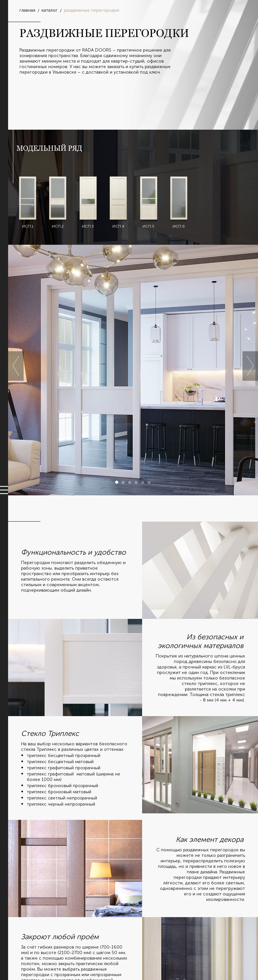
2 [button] (123, 482)
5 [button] (143, 482)
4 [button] (136, 482)
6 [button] (149, 482)
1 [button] (117, 482)
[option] (133, 370)
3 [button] (130, 482)
